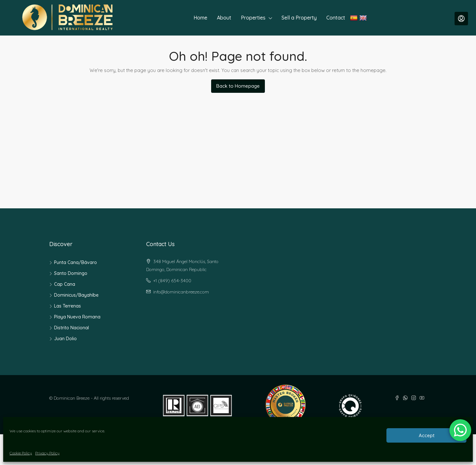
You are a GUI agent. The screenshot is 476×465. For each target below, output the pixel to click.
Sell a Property (299, 18)
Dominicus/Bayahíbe (76, 295)
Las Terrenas (67, 306)
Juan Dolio (65, 339)
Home (200, 18)
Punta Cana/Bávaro (75, 262)
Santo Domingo (71, 273)
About (224, 18)
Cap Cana (65, 284)
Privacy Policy (47, 453)
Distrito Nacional (71, 328)
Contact (336, 18)
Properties (253, 18)
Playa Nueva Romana (77, 317)
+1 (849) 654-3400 (172, 281)
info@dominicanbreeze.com (181, 292)
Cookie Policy (21, 453)
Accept (427, 435)
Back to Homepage (238, 86)
